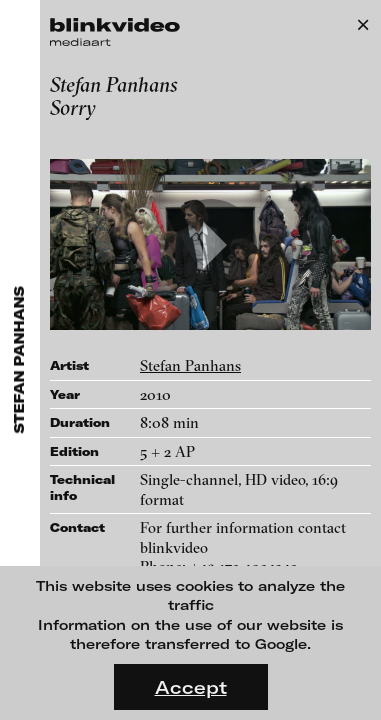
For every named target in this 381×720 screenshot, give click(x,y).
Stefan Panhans (190, 365)
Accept (191, 687)
